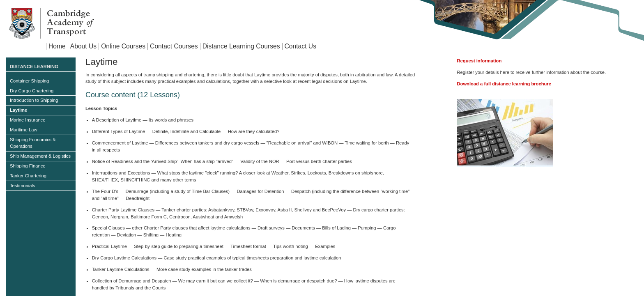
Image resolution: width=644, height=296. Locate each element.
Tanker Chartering (28, 176)
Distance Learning (34, 67)
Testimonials (23, 186)
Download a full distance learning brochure (504, 84)
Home (57, 46)
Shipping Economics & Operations (33, 143)
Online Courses (123, 46)
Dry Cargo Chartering (32, 91)
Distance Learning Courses (241, 46)
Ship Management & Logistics (40, 156)
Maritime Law (24, 130)
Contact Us (300, 46)
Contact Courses (174, 46)
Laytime (18, 110)
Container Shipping (29, 81)
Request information (480, 61)
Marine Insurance (28, 120)
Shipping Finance (28, 166)
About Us (83, 46)
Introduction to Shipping (34, 100)
